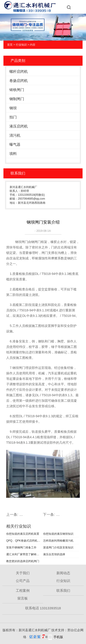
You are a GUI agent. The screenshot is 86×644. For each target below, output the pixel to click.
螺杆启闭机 (19, 72)
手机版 (58, 637)
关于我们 (23, 573)
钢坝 (13, 108)
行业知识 (21, 45)
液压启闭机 (19, 126)
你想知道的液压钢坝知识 (58, 534)
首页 (10, 45)
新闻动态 (63, 573)
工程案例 (23, 591)
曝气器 (15, 145)
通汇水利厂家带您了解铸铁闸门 (24, 554)
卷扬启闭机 (19, 81)
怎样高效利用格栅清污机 (58, 541)
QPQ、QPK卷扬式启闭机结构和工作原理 (24, 541)
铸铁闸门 (17, 90)
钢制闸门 (17, 99)
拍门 (13, 117)
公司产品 (23, 581)
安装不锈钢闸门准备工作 (21, 548)
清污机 (15, 135)
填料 (13, 154)
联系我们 (63, 591)
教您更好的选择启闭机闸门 (23, 561)
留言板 (23, 598)
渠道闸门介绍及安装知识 (58, 548)
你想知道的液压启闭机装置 (23, 534)
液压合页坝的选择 (54, 554)
